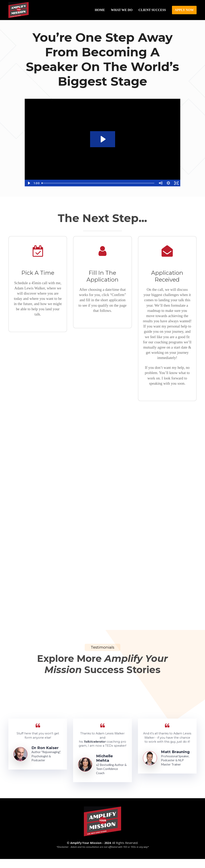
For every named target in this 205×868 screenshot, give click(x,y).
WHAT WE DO (122, 10)
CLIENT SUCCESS (152, 10)
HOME (100, 10)
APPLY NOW (184, 10)
